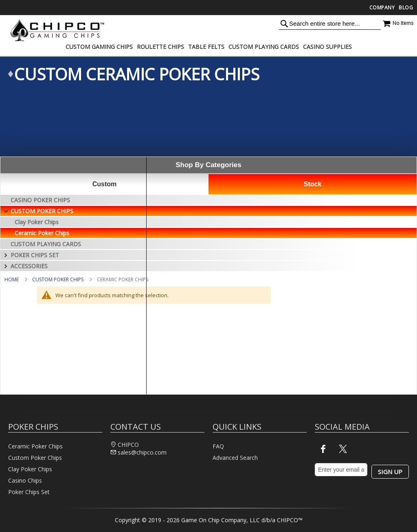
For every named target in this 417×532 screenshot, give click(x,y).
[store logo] (55, 30)
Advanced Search (235, 458)
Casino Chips (25, 480)
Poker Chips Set (35, 255)
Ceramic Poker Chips (42, 233)
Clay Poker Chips (37, 222)
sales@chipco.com (142, 452)
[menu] (208, 47)
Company (382, 8)
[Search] (284, 23)
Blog (406, 8)
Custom (105, 184)
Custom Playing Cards (46, 244)
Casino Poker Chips (40, 200)
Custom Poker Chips (58, 279)
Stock (313, 184)
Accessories (29, 266)
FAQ (218, 446)
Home (12, 279)
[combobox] (330, 23)
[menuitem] (99, 47)
